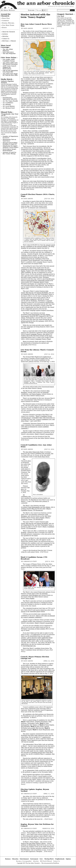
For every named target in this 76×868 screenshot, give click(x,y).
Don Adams (47, 315)
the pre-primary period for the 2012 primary (37, 320)
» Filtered (13, 41)
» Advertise (5, 36)
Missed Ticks (7, 112)
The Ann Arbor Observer (8, 50)
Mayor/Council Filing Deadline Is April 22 (10, 143)
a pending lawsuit (36, 753)
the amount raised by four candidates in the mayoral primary (38, 246)
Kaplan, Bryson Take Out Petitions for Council (37, 825)
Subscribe (31, 10)
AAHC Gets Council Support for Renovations (9, 67)
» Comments (5, 21)
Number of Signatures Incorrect (10, 137)
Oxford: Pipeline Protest (7, 82)
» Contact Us (5, 39)
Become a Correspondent (24, 861)
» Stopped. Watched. (8, 23)
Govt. (41, 859)
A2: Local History (9, 106)
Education (15, 859)
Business (8, 859)
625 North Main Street (42, 457)
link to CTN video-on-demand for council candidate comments (38, 427)
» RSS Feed (5, 41)
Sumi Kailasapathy (34, 315)
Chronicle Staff (30, 561)
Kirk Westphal (40, 269)
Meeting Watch (49, 859)
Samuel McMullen (42, 293)
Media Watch (7, 79)
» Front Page (5, 18)
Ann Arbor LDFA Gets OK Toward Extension (10, 63)
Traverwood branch (48, 387)
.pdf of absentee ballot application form (40, 638)
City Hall (61, 16)
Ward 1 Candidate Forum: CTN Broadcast (36, 510)
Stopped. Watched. (65, 14)
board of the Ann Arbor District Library (33, 843)
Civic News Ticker (9, 58)
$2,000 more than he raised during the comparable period (38, 280)
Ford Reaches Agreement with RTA (10, 98)
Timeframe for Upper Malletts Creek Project (11, 147)
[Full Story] (30, 189)
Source (4, 96)
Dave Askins (28, 28)
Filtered (49, 861)
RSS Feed (43, 861)
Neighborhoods (60, 859)
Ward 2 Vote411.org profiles (44, 434)
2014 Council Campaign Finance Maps (38, 339)
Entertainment (24, 859)
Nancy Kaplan (36, 394)
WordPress (56, 863)
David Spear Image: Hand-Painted (10, 150)
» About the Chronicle (8, 32)
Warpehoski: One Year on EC (10, 115)
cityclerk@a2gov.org (29, 646)
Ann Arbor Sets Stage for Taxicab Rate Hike (10, 74)
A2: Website (7, 105)
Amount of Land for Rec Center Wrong (9, 153)
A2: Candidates (8, 103)
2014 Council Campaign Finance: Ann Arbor (35, 334)
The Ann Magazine (9, 53)
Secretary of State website (37, 629)
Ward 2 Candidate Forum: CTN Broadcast (36, 518)
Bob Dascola (30, 293)
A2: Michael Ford (9, 108)
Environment (34, 859)
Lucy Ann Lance (8, 52)
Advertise (36, 861)
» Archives (4, 34)
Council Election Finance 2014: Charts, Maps (38, 195)
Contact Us (57, 861)
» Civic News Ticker (7, 25)
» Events (4, 28)
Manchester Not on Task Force (9, 140)
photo (64, 24)
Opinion (68, 859)
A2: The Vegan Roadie (10, 101)
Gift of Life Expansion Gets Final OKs (10, 71)
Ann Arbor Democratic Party (35, 452)
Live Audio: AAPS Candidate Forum (9, 60)
